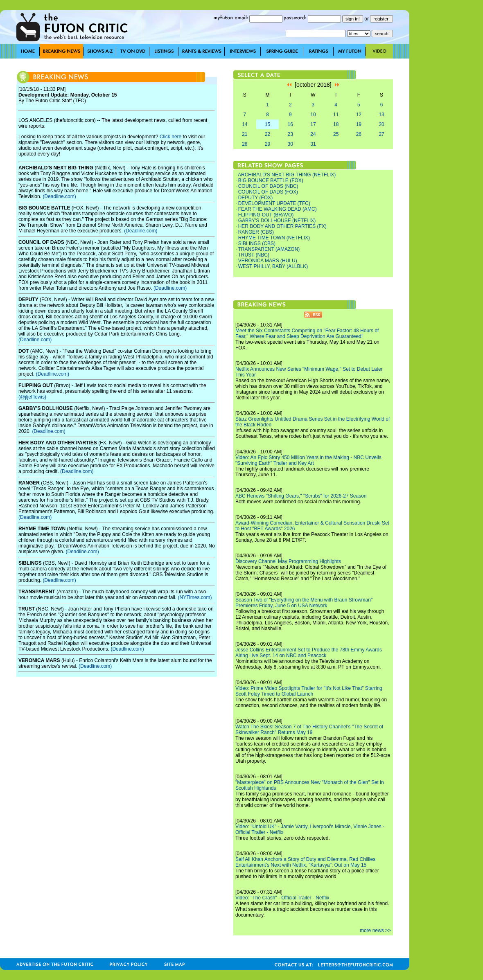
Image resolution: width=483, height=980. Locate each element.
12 (359, 115)
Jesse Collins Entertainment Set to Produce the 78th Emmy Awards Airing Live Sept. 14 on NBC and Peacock (309, 653)
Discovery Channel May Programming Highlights (288, 561)
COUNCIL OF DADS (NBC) (268, 186)
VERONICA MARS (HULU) (268, 261)
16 (290, 124)
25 (336, 134)
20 (381, 124)
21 (245, 134)
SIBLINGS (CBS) (257, 243)
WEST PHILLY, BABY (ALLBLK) (273, 266)
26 (359, 134)
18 (336, 124)
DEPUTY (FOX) (255, 198)
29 (267, 144)
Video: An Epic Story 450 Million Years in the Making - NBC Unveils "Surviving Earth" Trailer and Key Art (308, 460)
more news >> (375, 930)
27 (381, 134)
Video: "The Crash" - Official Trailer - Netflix (282, 898)
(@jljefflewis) (32, 397)
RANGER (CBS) (256, 232)
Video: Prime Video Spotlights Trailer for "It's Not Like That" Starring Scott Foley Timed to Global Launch (309, 691)
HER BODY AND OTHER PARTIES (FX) (282, 226)
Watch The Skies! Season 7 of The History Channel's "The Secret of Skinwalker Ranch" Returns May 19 (309, 730)
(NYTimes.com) (195, 597)
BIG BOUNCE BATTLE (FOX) (271, 180)
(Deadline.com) (59, 196)
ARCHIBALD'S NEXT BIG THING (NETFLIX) (287, 175)
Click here (170, 137)
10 (313, 115)
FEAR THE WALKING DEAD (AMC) (278, 209)
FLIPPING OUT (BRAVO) (266, 215)
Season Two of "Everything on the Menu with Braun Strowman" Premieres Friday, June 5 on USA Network (304, 603)
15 (267, 124)
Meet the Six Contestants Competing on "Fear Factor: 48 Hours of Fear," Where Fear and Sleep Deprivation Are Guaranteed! (307, 333)
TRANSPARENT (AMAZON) (269, 249)
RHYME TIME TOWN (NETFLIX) (274, 238)
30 (290, 144)
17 (313, 124)
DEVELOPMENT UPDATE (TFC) (274, 203)
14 (245, 124)
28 (245, 144)
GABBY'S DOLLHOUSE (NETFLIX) (277, 221)
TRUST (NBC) (253, 255)
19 (359, 124)
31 (313, 144)
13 (381, 115)
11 (336, 115)
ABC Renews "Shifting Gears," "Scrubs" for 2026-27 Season (301, 496)
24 (313, 134)
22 (267, 134)
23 (290, 134)
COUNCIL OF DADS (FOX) (268, 192)
